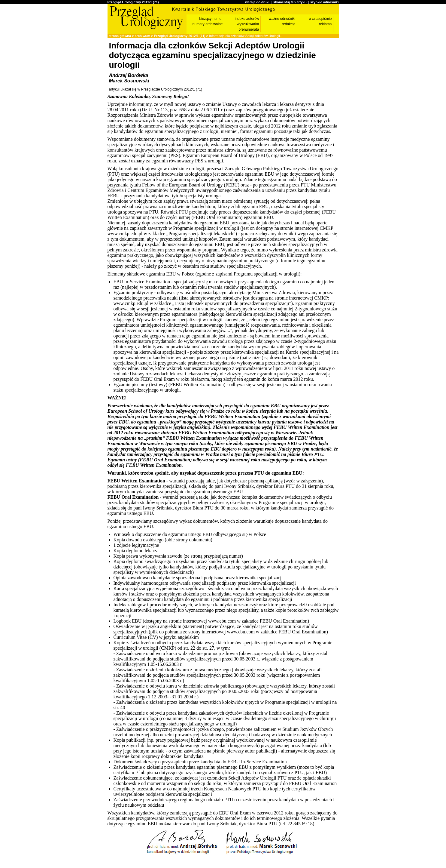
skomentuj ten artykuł (290, 2)
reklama (325, 24)
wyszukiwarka (248, 24)
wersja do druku (258, 2)
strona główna (120, 36)
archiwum (143, 36)
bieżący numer (211, 19)
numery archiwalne (208, 24)
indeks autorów (247, 19)
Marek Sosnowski (129, 81)
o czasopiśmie (320, 19)
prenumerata (249, 29)
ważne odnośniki (282, 19)
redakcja (288, 24)
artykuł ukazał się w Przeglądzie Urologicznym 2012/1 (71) (156, 89)
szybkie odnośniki (325, 2)
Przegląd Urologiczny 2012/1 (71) (133, 2)
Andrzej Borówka (129, 75)
